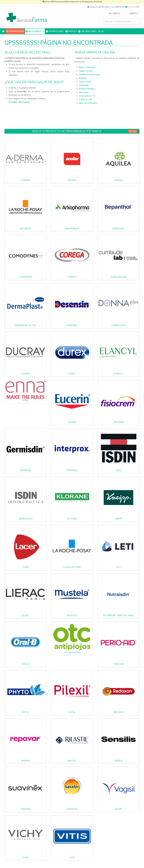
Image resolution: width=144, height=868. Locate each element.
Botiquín (83, 78)
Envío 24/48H (132, 7)
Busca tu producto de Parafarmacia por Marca (85, 131)
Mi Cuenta (24, 102)
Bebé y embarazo (87, 67)
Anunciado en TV (87, 96)
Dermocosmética (87, 89)
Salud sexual (85, 82)
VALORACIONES (88, 31)
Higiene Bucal (86, 71)
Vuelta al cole (86, 99)
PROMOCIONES (55, 31)
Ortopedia (84, 85)
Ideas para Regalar (88, 103)
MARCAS (71, 31)
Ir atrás (12, 88)
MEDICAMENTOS (35, 31)
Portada (13, 102)
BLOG (101, 31)
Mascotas (84, 92)
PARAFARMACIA (15, 31)
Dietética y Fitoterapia (89, 74)
